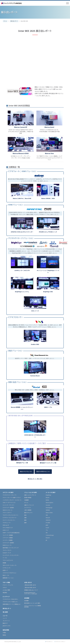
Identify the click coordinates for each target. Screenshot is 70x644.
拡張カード (5, 570)
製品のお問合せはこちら (43, 471)
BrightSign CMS (48, 292)
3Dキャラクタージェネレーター (10, 565)
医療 (25, 523)
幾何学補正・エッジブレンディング (11, 548)
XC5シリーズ (35, 311)
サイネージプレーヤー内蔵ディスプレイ (12, 498)
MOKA (47, 500)
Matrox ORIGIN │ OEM (48, 198)
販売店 (4, 635)
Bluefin (48, 498)
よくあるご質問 (6, 590)
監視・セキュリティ (29, 513)
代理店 (4, 633)
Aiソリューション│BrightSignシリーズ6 (48, 271)
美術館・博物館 (28, 498)
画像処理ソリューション (8, 578)
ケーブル (5, 558)
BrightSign (48, 495)
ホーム (5, 21)
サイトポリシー (49, 642)
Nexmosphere (49, 503)
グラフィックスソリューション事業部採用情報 (33, 606)
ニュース (5, 616)
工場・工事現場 (28, 510)
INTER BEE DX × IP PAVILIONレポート (35, 436)
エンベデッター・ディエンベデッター (11, 555)
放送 (25, 515)
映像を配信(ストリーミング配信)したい (12, 604)
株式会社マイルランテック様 (48, 463)
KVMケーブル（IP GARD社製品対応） (11, 533)
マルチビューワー (7, 523)
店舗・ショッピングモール (30, 495)
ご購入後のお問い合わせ (30, 588)
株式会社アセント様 (22, 463)
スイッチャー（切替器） (8, 540)
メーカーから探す (51, 492)
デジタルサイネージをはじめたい (10, 599)
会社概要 (27, 598)
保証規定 (5, 593)
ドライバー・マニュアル (8, 585)
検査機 (4, 563)
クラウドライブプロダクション (10, 573)
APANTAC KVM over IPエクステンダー (22, 232)
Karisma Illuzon (35, 376)
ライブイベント (28, 508)
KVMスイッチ (6, 530)
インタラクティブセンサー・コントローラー (12, 500)
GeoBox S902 (35, 344)
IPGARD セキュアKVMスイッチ (48, 232)
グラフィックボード (7, 513)
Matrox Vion (49, 153)
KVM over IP (6, 525)
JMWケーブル (48, 407)
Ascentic (48, 505)
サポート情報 (6, 582)
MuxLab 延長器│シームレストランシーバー (22, 408)
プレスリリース (6, 621)
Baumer (48, 538)
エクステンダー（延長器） (8, 508)
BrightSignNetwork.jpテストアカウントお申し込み (31, 593)
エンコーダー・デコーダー (9, 505)
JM (46, 540)
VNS (47, 515)
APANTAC (48, 520)
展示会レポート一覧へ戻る (35, 479)
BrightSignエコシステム (22, 292)
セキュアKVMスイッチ (8, 528)
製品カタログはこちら (26, 471)
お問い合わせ (28, 582)
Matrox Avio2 (49, 127)
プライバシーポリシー (61, 642)
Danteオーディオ (7, 553)
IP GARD (48, 523)
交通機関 (26, 500)
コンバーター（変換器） (8, 535)
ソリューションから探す (31, 492)
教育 (25, 520)
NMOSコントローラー (8, 510)
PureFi (47, 528)
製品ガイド (5, 623)
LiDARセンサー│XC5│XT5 (22, 270)
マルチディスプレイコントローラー (11, 515)
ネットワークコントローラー (9, 520)
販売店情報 (6, 630)
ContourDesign (50, 535)
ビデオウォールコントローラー (10, 518)
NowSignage (49, 508)
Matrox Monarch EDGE (21, 153)
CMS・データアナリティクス (9, 503)
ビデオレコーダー (7, 568)
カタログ (5, 588)
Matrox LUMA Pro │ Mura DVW (22, 198)
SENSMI (48, 510)
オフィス (26, 503)
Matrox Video (49, 513)
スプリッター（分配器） (8, 538)
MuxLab (48, 518)
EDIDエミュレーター (7, 545)
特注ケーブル (6, 575)
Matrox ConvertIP (21, 127)
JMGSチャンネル (7, 626)
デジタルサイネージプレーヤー (10, 495)
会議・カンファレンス (29, 505)
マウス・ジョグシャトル (8, 560)
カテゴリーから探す (8, 492)
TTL (47, 530)
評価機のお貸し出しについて (31, 590)
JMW (47, 525)
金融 (25, 518)
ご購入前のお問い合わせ (30, 585)
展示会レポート (14, 21)
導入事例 (5, 612)
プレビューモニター (7, 550)
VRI (47, 533)
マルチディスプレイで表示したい (10, 602)
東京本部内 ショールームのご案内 (32, 603)
